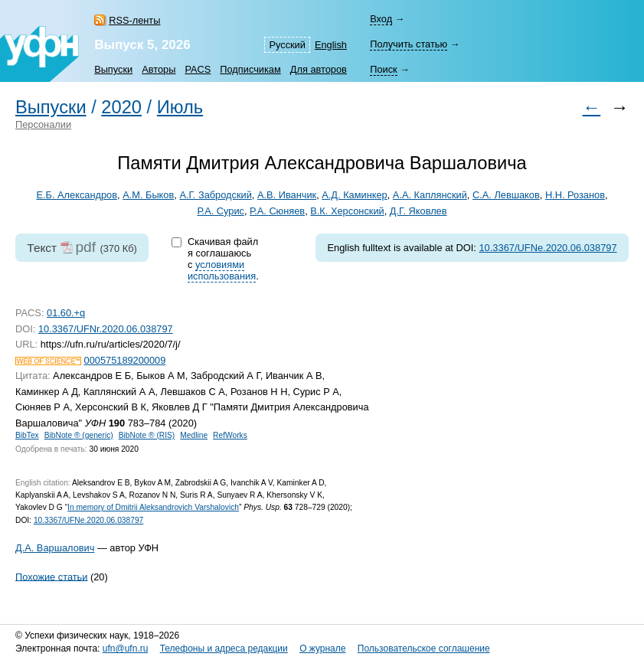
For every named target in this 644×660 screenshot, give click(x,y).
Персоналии (43, 124)
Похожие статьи (51, 576)
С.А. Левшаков (506, 195)
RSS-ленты (134, 20)
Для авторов (319, 69)
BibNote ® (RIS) (147, 435)
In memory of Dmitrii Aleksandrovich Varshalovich (153, 507)
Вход (381, 19)
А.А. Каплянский (430, 195)
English (331, 45)
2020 (121, 107)
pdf (85, 247)
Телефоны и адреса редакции (224, 649)
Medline (194, 435)
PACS (198, 69)
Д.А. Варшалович (55, 548)
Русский (287, 45)
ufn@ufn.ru (126, 649)
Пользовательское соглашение (424, 649)
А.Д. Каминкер (354, 195)
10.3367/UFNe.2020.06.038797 (548, 248)
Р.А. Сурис (220, 211)
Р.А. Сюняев (277, 211)
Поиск (383, 69)
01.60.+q (66, 313)
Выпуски (113, 69)
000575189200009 (125, 360)
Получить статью (409, 44)
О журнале (322, 649)
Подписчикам (250, 69)
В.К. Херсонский (347, 211)
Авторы (159, 69)
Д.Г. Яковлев (418, 211)
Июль (180, 107)
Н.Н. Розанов (575, 195)
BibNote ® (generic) (79, 435)
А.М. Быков (148, 195)
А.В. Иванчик (287, 195)
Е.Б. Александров (77, 195)
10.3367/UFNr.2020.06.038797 (106, 329)
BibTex (27, 435)
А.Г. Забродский (215, 195)
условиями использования (222, 270)
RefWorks (230, 435)
